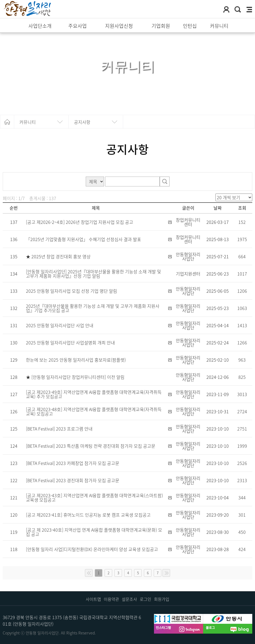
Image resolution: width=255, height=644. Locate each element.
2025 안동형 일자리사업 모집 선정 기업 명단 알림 (72, 291)
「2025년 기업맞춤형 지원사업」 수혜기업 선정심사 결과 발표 (84, 239)
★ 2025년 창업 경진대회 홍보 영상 (58, 256)
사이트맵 (93, 599)
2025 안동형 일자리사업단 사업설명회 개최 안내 (70, 343)
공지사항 (82, 122)
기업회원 (161, 26)
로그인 (146, 599)
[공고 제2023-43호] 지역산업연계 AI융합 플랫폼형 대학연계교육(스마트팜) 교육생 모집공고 (94, 497)
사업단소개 (40, 26)
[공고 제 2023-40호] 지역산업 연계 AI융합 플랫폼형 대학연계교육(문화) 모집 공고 (94, 532)
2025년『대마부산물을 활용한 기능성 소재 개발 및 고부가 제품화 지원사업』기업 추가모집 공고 (93, 308)
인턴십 (190, 26)
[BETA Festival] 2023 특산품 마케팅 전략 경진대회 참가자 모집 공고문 (91, 446)
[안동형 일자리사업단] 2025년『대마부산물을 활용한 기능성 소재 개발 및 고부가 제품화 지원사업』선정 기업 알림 (94, 274)
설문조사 (129, 599)
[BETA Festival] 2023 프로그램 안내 (59, 429)
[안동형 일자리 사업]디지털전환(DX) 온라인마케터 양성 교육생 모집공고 (92, 549)
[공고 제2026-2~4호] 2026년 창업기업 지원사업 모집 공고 (80, 222)
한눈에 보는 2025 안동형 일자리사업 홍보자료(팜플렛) (76, 360)
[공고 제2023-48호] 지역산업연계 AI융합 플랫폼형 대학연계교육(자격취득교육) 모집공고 (94, 411)
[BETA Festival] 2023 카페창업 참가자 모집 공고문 (73, 463)
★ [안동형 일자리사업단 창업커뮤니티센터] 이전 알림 (75, 377)
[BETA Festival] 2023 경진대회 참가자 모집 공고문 (73, 480)
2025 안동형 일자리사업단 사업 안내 (60, 325)
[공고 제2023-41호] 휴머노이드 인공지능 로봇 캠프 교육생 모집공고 (88, 515)
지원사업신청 (119, 26)
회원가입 (162, 599)
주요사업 (78, 26)
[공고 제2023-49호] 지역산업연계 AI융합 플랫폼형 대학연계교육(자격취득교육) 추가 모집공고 (94, 394)
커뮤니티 (219, 26)
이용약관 (111, 599)
